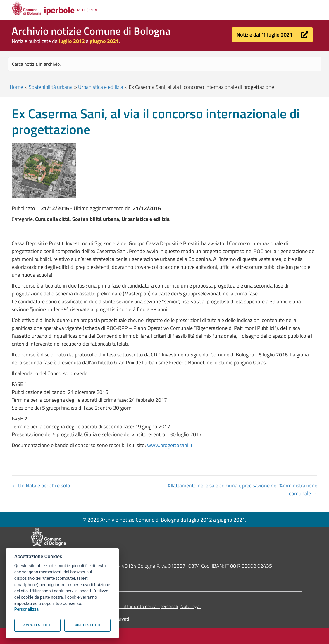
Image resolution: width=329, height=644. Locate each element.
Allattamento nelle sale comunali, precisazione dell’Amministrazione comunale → (242, 489)
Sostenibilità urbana (51, 87)
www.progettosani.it (170, 445)
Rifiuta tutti (88, 625)
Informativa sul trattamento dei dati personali (134, 606)
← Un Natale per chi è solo (41, 485)
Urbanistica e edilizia (101, 87)
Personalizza (26, 609)
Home (16, 87)
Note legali (191, 606)
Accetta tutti (37, 625)
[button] (272, 35)
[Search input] (165, 64)
